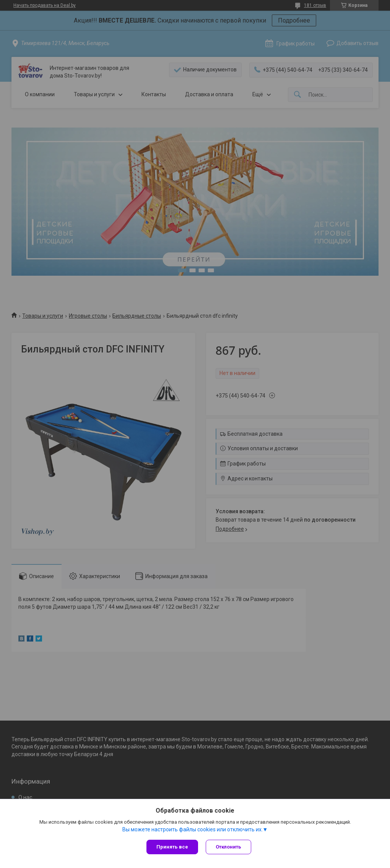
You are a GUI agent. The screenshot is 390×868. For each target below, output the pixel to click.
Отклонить (228, 847)
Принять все (172, 847)
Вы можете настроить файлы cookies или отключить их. (193, 829)
